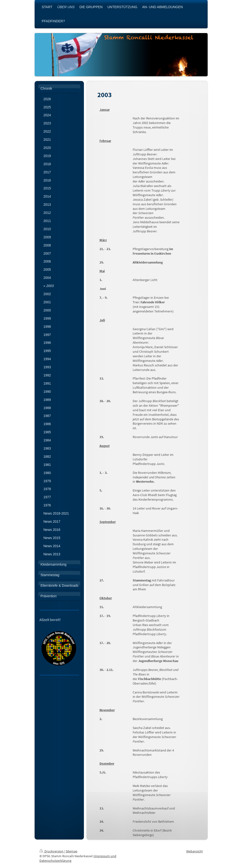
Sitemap (71, 851)
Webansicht (195, 851)
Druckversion (52, 851)
